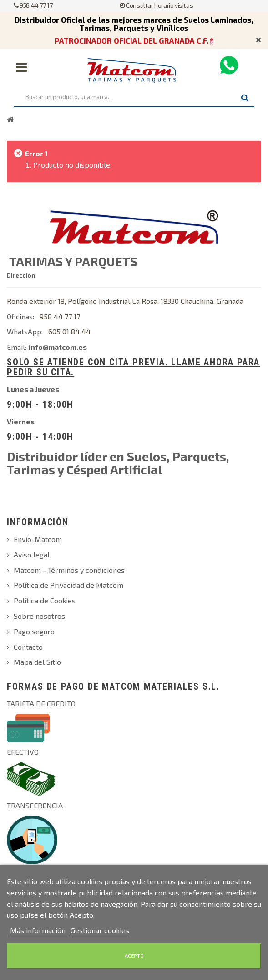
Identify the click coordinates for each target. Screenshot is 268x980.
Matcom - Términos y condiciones (69, 570)
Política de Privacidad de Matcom (68, 585)
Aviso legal (32, 555)
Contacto (28, 647)
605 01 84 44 (69, 331)
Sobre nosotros (39, 616)
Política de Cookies (45, 600)
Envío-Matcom (38, 539)
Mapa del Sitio (37, 662)
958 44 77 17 (33, 5)
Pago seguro (34, 631)
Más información (39, 930)
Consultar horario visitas (156, 5)
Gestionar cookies (100, 930)
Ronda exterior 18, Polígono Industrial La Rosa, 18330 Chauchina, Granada (125, 301)
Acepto (134, 956)
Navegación (21, 67)
